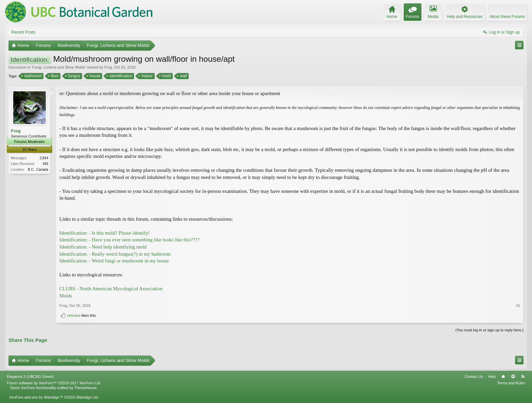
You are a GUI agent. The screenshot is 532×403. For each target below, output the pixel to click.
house (95, 76)
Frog (108, 67)
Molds (66, 296)
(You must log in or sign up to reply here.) (489, 330)
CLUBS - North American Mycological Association (111, 289)
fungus (74, 76)
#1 (518, 306)
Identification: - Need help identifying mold (103, 247)
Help (492, 377)
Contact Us (474, 377)
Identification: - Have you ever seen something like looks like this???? (129, 240)
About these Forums (507, 17)
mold (166, 76)
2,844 (44, 158)
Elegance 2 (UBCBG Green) (30, 377)
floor (54, 76)
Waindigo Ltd (87, 397)
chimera (74, 315)
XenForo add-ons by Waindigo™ (36, 397)
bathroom (33, 76)
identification (120, 76)
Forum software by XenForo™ (54, 383)
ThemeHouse (85, 388)
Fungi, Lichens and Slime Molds (59, 67)
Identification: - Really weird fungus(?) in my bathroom (115, 254)
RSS (523, 377)
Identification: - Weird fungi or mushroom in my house (114, 261)
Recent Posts (23, 32)
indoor (147, 76)
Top (513, 377)
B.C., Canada (38, 170)
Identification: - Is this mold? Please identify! (104, 233)
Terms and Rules (511, 383)
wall (183, 76)
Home (503, 377)
